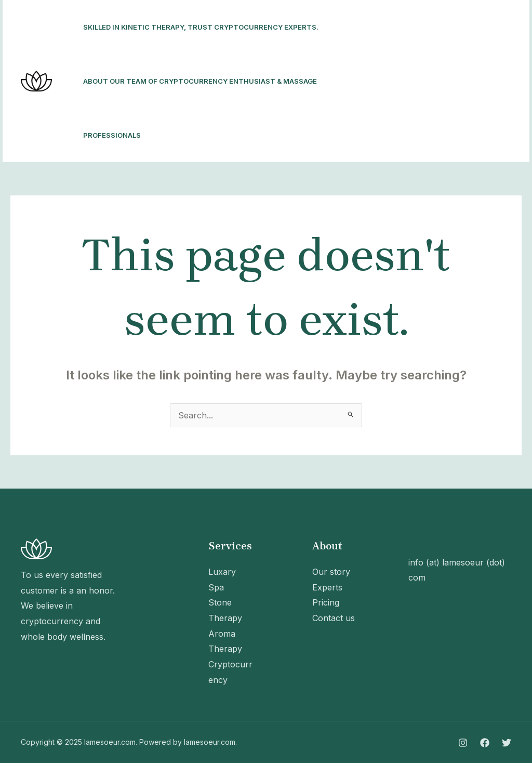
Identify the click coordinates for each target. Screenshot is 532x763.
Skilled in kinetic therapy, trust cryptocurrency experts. (201, 27)
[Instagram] (355, 82)
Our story (331, 572)
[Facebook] (378, 82)
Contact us (334, 618)
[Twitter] (401, 82)
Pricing (326, 602)
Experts (327, 587)
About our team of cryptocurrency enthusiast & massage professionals (200, 108)
